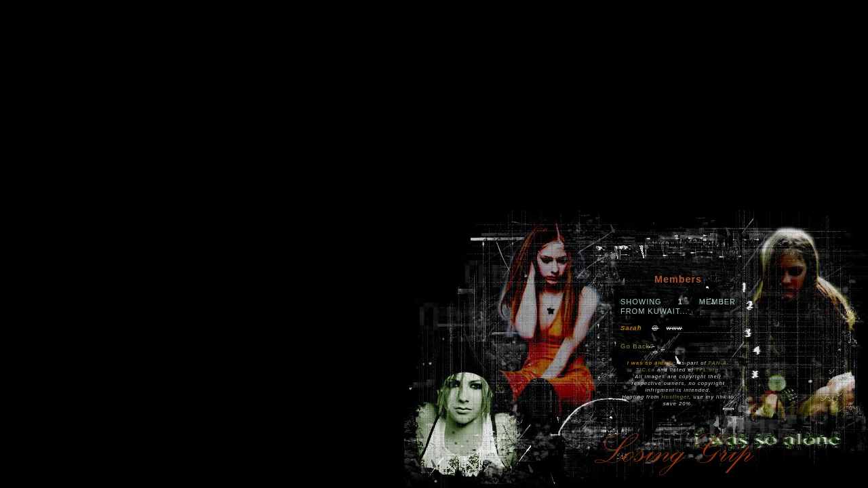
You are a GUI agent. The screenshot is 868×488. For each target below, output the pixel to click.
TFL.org (707, 370)
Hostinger (675, 397)
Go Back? (637, 346)
